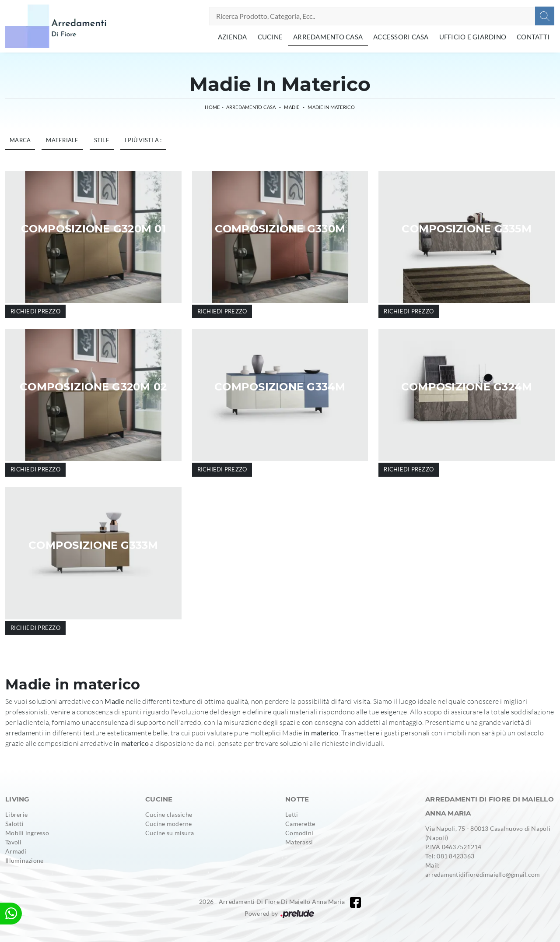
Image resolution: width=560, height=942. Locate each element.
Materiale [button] (62, 140)
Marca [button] (20, 140)
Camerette (300, 824)
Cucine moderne (169, 824)
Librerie (16, 814)
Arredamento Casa (328, 37)
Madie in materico (331, 107)
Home (212, 107)
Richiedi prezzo (35, 311)
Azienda (233, 37)
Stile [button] (102, 140)
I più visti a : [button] (143, 140)
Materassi (299, 842)
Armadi (16, 851)
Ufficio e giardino (473, 37)
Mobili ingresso (27, 833)
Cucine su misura (170, 833)
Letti (292, 814)
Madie (292, 107)
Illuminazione (24, 860)
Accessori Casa (401, 37)
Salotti (14, 824)
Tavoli (14, 842)
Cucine (270, 37)
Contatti (533, 37)
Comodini (299, 833)
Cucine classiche (169, 814)
